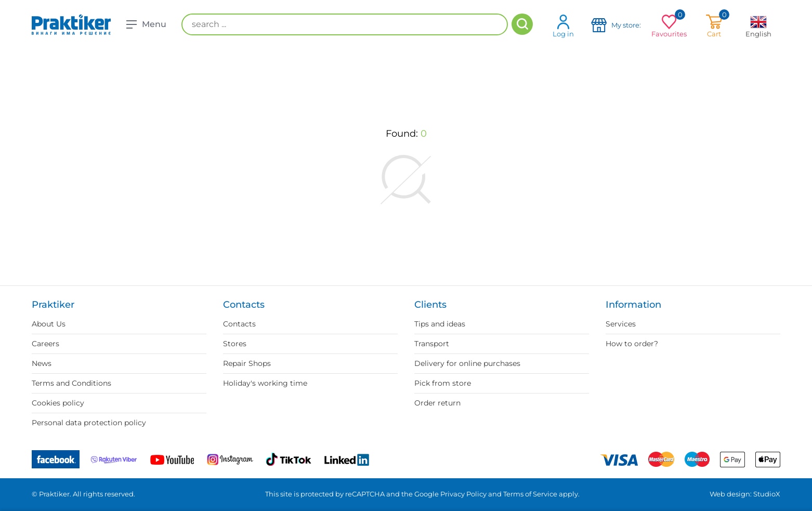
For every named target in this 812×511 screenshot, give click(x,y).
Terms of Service (530, 494)
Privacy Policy (463, 494)
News (42, 363)
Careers (45, 344)
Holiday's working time (265, 383)
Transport (432, 344)
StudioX (767, 494)
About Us (49, 324)
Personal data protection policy (89, 423)
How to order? (632, 344)
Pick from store (443, 383)
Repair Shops (247, 363)
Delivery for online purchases (467, 363)
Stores (235, 344)
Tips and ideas (440, 324)
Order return (437, 403)
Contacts (239, 324)
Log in (563, 26)
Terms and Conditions (71, 383)
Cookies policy (58, 403)
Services (621, 324)
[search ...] (345, 24)
